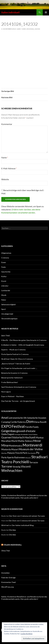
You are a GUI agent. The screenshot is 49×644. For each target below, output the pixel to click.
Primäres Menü (46, 12)
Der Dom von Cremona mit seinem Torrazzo (27, 516)
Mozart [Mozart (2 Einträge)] (15, 449)
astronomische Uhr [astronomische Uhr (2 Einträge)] (18, 418)
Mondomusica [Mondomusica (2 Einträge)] (15, 446)
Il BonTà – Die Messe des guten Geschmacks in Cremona (24, 340)
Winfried (5, 525)
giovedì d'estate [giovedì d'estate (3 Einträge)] (26, 431)
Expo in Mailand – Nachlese (12, 396)
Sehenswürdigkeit (8, 304)
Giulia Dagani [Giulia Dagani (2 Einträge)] (8, 434)
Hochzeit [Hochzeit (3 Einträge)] (30, 437)
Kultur (4, 276)
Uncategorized (7, 314)
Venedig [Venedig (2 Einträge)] (17, 467)
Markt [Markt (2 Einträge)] (14, 441)
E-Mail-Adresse (9, 168)
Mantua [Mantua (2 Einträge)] (40, 438)
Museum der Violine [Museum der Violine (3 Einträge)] (31, 449)
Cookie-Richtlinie (26, 634)
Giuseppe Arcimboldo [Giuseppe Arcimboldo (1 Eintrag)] (21, 434)
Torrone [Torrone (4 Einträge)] (7, 466)
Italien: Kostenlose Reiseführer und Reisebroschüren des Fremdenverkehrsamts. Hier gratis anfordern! (24, 497)
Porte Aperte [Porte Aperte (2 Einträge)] (8, 457)
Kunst (4, 281)
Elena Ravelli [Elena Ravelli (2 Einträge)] (40, 422)
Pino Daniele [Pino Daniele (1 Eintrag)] (32, 453)
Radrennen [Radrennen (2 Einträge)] (20, 457)
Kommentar (7, 124)
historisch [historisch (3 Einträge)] (18, 437)
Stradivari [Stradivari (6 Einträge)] (39, 457)
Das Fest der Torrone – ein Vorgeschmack (18, 401)
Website (5, 179)
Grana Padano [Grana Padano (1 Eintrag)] (33, 434)
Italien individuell (10, 12)
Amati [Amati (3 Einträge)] (5, 418)
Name (5, 157)
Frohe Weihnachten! (10, 382)
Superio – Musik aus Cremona (13, 350)
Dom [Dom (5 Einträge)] (30, 421)
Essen (4, 262)
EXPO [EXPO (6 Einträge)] (6, 426)
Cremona (5, 258)
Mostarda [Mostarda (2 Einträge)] (6, 449)
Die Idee (12, 530)
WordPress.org (7, 587)
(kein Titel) (6, 336)
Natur (4, 300)
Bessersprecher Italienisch (12, 378)
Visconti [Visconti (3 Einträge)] (26, 466)
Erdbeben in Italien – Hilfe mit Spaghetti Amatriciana (23, 345)
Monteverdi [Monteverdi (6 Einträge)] (32, 445)
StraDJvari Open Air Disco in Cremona (17, 359)
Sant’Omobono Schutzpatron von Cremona (19, 387)
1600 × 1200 (21, 29)
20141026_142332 (33, 29)
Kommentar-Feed (8, 582)
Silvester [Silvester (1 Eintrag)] (28, 458)
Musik (4, 295)
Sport (4, 309)
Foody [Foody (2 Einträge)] (36, 427)
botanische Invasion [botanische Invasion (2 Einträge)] (37, 418)
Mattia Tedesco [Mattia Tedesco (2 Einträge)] (25, 441)
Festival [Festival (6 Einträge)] (18, 426)
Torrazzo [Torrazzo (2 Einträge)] (34, 462)
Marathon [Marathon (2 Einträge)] (6, 441)
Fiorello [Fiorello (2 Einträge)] (29, 427)
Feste (3, 267)
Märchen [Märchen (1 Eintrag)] (4, 453)
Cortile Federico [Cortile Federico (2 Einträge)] (18, 422)
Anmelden (5, 573)
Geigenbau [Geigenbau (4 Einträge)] (9, 431)
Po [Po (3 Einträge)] (38, 453)
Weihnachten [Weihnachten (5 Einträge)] (12, 470)
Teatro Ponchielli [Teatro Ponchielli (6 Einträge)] (15, 462)
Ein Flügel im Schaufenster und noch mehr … (19, 368)
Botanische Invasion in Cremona (14, 373)
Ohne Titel (6, 551)
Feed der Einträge (8, 578)
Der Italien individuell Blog (23, 525)
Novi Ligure (6, 392)
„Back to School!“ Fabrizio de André (16, 364)
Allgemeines (6, 253)
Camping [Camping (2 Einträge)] (6, 422)
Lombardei (6, 290)
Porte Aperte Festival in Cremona (15, 354)
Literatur (5, 286)
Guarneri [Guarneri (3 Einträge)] (7, 437)
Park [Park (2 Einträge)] (25, 453)
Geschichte (6, 272)
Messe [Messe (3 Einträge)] (37, 441)
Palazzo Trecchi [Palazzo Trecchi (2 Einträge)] (15, 453)
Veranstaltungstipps (9, 318)
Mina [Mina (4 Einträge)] (5, 445)
